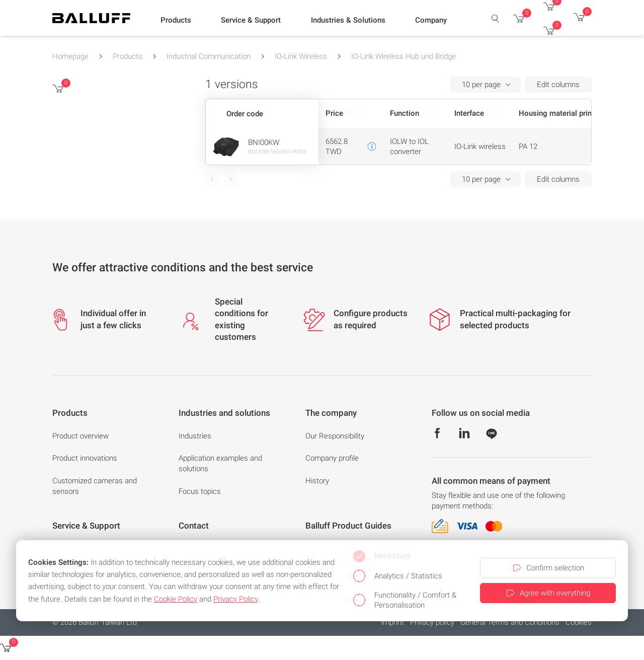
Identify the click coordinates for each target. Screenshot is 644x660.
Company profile (332, 458)
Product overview (80, 436)
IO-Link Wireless (301, 56)
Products (128, 56)
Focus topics (200, 491)
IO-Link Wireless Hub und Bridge (404, 56)
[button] (176, 21)
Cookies (579, 622)
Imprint (392, 622)
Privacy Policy (235, 599)
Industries (195, 436)
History (317, 481)
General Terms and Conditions (510, 622)
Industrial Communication (209, 56)
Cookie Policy (176, 599)
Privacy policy (432, 622)
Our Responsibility (335, 436)
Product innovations (85, 458)
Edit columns (558, 85)
